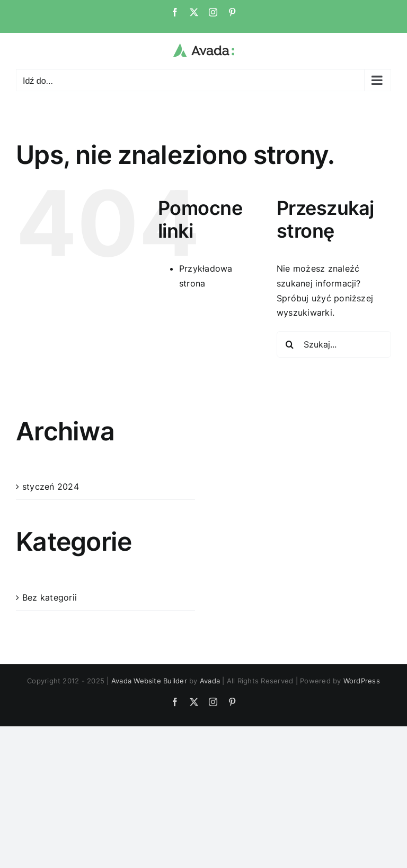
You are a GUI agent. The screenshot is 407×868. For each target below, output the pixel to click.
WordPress (362, 681)
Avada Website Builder (149, 681)
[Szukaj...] (334, 344)
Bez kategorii (50, 597)
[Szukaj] (290, 344)
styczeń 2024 (51, 487)
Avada (210, 681)
